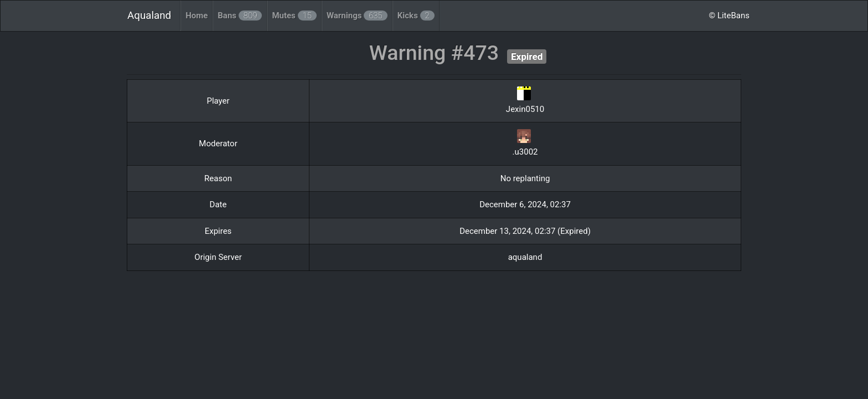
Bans (240, 16)
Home (197, 16)
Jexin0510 (525, 109)
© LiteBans (729, 16)
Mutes (294, 16)
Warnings (357, 16)
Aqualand (149, 16)
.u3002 (525, 152)
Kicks (416, 16)
